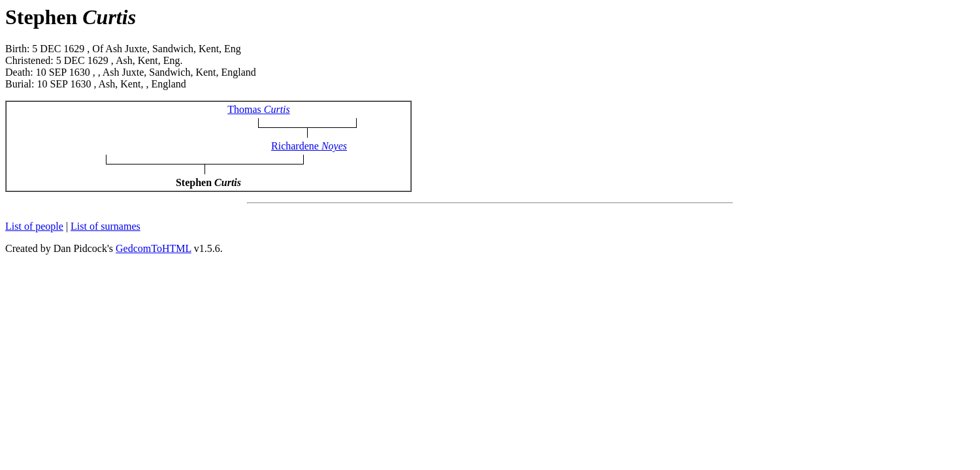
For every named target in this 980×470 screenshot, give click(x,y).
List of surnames (106, 226)
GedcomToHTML (154, 248)
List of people (34, 226)
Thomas (259, 109)
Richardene (309, 146)
